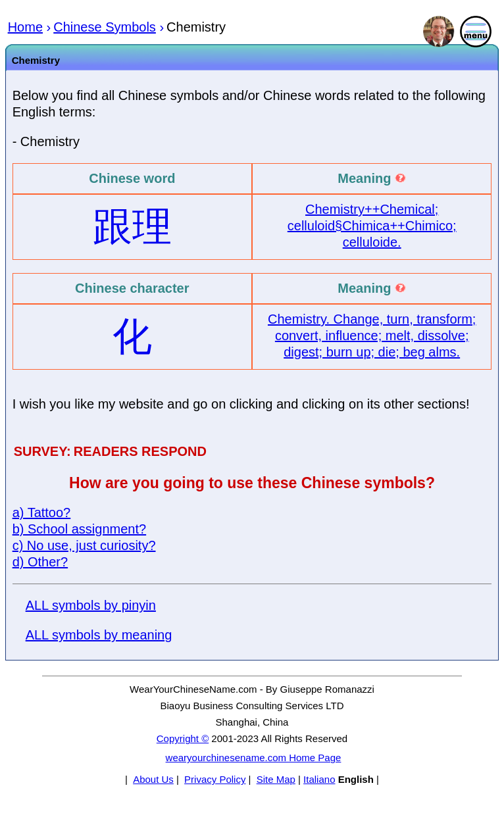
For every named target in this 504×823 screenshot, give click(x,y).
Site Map (276, 779)
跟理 (132, 227)
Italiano (319, 779)
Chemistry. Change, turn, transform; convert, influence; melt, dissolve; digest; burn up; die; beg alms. (372, 336)
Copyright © (183, 738)
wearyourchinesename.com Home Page (254, 758)
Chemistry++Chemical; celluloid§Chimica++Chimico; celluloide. (372, 226)
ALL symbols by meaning (99, 635)
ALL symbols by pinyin (91, 605)
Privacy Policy (215, 779)
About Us (153, 779)
